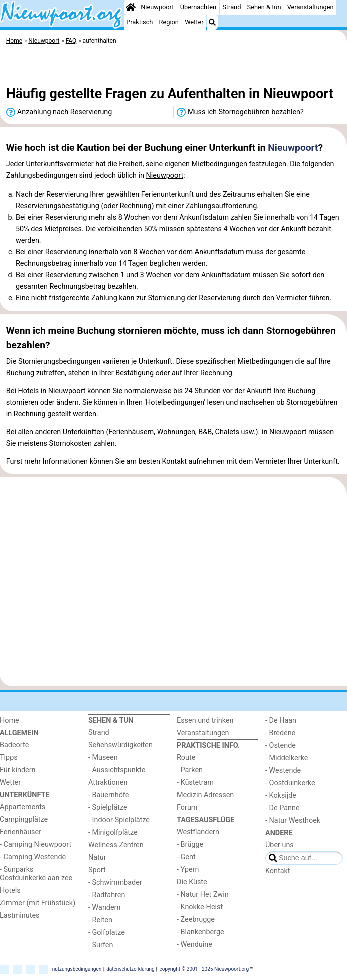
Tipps (9, 758)
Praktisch (140, 22)
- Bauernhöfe (109, 795)
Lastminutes (20, 916)
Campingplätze (24, 820)
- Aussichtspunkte (117, 770)
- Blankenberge (201, 932)
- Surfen (101, 945)
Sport (97, 870)
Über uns (280, 845)
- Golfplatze (107, 933)
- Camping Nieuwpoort (36, 845)
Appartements (23, 807)
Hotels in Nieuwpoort (52, 391)
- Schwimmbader (115, 883)
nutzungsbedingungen (77, 969)
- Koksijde (281, 796)
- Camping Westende (33, 857)
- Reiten (100, 920)
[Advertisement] (173, 67)
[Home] (131, 7)
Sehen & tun (264, 7)
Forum (187, 808)
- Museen (103, 758)
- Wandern (104, 908)
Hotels (10, 891)
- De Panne (283, 808)
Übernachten (198, 7)
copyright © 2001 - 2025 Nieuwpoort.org (205, 969)
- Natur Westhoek (293, 821)
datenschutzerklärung (130, 969)
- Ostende (281, 746)
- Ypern (188, 870)
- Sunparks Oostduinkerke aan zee (36, 874)
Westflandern (198, 832)
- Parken (190, 770)
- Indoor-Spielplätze (119, 820)
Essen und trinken (205, 721)
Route (186, 758)
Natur (97, 858)
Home (10, 721)
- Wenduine (195, 945)
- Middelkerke (287, 758)
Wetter (194, 22)
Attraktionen (108, 783)
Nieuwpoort (157, 7)
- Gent (186, 857)
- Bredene (280, 733)
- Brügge (190, 845)
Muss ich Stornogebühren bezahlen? (246, 112)
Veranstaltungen (311, 7)
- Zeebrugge (196, 920)
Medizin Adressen (205, 795)
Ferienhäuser (21, 832)
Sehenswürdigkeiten (121, 745)
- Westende (283, 771)
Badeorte (14, 745)
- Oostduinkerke (290, 783)
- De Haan (281, 721)
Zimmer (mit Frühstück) (38, 903)
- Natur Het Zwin (203, 895)
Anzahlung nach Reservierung (65, 112)
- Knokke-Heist (200, 907)
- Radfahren (107, 895)
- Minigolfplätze (113, 833)
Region (169, 22)
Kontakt (278, 871)
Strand (232, 7)
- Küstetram (195, 783)
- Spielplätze (108, 808)
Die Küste (192, 882)
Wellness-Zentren (116, 845)
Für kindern (18, 770)
